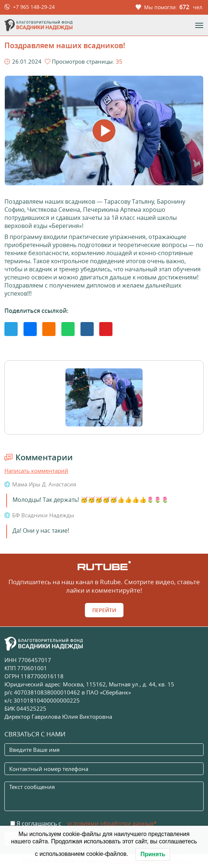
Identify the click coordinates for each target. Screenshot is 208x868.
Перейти (104, 610)
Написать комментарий (36, 471)
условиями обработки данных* (112, 824)
